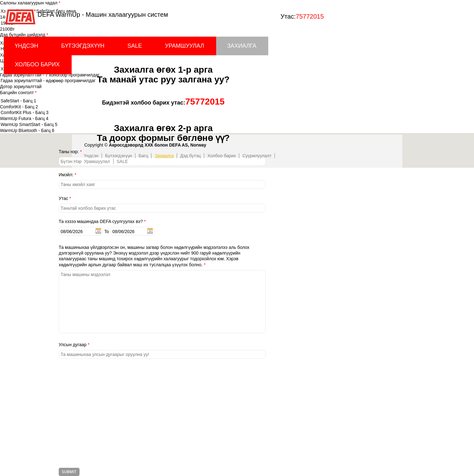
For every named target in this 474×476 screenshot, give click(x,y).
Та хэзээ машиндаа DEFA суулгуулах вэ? (102, 221)
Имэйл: (68, 175)
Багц (143, 156)
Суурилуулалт (257, 156)
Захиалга (242, 46)
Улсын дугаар (74, 345)
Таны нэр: (70, 152)
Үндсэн (27, 46)
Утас (65, 198)
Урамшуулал (185, 46)
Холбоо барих (37, 64)
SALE (135, 46)
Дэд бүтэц (190, 156)
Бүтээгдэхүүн (83, 46)
